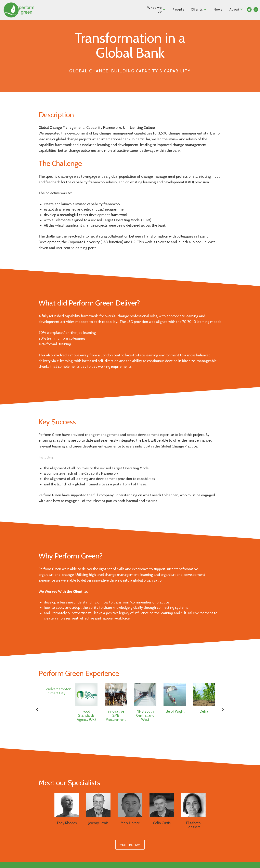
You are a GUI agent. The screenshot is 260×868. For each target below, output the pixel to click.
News (218, 9)
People (179, 9)
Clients (199, 9)
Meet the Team (130, 845)
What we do (157, 10)
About (236, 9)
